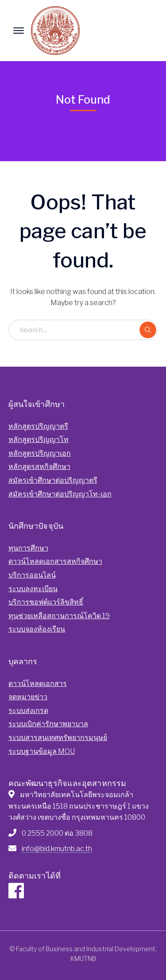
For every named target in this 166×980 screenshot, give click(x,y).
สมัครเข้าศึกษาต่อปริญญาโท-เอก (60, 494)
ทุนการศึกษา (28, 548)
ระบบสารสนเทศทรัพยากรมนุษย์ (58, 738)
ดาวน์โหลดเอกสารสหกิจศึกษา (55, 561)
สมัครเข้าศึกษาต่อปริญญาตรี (53, 480)
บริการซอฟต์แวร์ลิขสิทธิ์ (46, 602)
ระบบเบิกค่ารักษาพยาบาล (48, 724)
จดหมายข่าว (28, 697)
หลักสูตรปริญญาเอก (40, 453)
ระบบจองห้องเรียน (37, 629)
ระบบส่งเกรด (28, 711)
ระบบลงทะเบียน (33, 589)
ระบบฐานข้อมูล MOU (42, 751)
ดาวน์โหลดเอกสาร (38, 684)
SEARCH (148, 330)
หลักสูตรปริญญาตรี (38, 426)
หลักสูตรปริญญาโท (39, 440)
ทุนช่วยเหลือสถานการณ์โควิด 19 (59, 616)
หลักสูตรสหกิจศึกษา (39, 467)
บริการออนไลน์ (32, 575)
